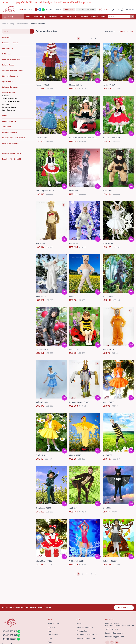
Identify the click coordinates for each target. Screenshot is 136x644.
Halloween (6, 96)
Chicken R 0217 (75, 456)
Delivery (79, 624)
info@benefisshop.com (114, 633)
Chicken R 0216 (42, 456)
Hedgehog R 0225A (110, 561)
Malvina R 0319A (75, 85)
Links (50, 639)
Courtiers (5, 105)
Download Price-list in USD (87, 635)
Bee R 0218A (107, 456)
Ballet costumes (8, 65)
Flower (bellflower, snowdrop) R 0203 (83, 138)
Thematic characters (9, 99)
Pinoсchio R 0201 (42, 85)
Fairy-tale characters (12, 102)
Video (103, 17)
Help (65, 17)
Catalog (11, 24)
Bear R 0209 (107, 191)
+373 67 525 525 (52, 10)
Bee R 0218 (73, 350)
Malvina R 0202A (42, 403)
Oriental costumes (9, 110)
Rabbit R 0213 (41, 297)
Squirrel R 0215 (108, 403)
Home (33, 17)
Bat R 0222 (107, 509)
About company (44, 17)
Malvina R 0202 (42, 138)
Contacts (95, 17)
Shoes (4, 116)
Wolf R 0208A (108, 297)
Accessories (7, 127)
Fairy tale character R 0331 (79, 403)
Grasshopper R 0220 (43, 509)
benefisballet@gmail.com (115, 637)
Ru (133, 10)
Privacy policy (82, 631)
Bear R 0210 (40, 244)
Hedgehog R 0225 (42, 350)
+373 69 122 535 (10, 635)
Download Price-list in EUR (86, 639)
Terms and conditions (85, 627)
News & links (74, 17)
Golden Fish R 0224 (76, 561)
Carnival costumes (23, 24)
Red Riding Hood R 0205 (112, 138)
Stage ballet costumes (10, 77)
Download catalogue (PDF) (86, 10)
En (127, 10)
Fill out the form (124, 608)
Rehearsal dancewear (10, 88)
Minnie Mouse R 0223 (44, 561)
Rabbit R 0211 (74, 244)
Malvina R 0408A (109, 85)
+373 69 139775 (9, 639)
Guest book (85, 17)
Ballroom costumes (9, 108)
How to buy (56, 17)
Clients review (53, 635)
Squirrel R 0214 (108, 350)
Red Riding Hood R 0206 (45, 191)
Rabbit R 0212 (108, 244)
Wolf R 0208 (74, 191)
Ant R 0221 (73, 509)
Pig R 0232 (73, 297)
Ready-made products (10, 43)
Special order (69, 10)
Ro (130, 10)
